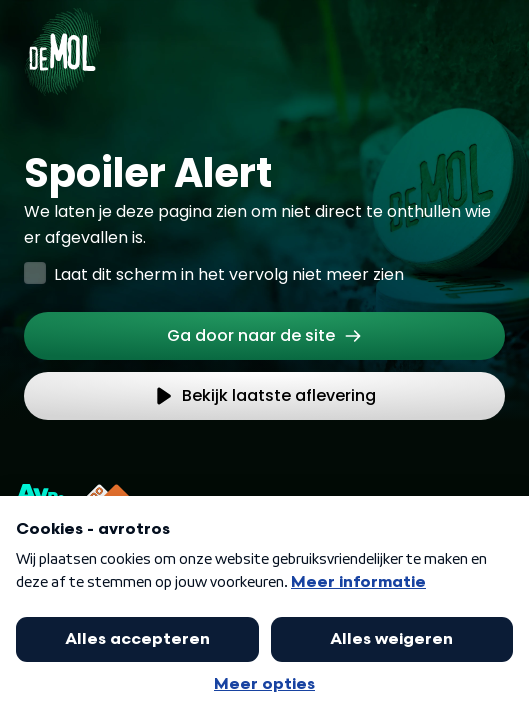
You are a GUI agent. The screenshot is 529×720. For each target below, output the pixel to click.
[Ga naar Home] (62, 40)
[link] (264, 336)
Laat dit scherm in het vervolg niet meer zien (229, 274)
